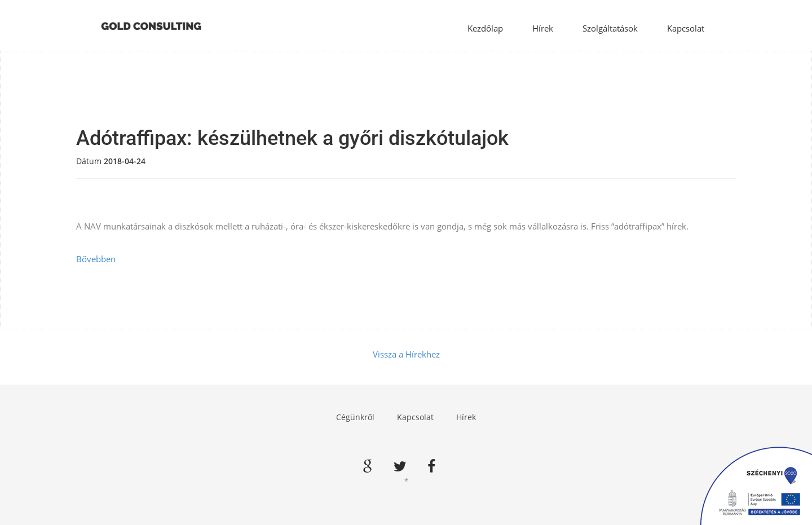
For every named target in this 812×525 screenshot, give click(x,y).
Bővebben (96, 259)
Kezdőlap (485, 28)
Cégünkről (355, 417)
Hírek (543, 28)
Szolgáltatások (610, 28)
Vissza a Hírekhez (406, 354)
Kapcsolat (686, 28)
